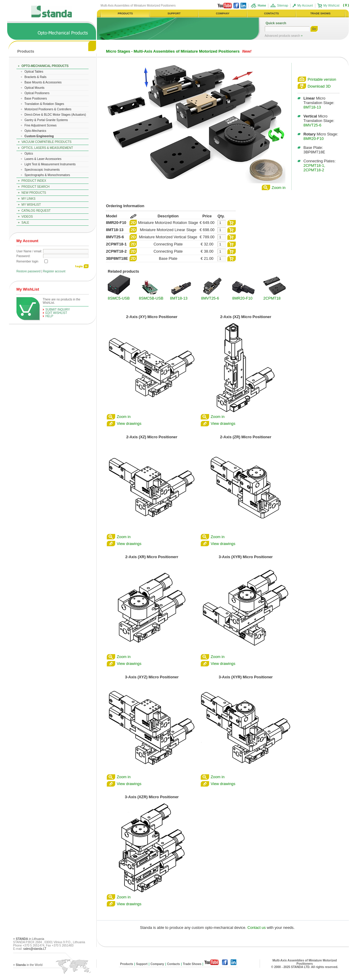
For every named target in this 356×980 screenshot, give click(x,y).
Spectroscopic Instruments (42, 170)
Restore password (29, 271)
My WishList (331, 6)
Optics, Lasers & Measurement (47, 148)
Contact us (257, 928)
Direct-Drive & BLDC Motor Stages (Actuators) (55, 115)
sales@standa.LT (35, 949)
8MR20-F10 (314, 139)
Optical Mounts (35, 88)
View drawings (129, 423)
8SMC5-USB (119, 298)
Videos (27, 217)
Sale (25, 223)
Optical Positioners (37, 93)
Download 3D (319, 86)
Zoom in (279, 188)
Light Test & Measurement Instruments (50, 164)
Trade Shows (192, 964)
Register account (54, 271)
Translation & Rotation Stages (44, 104)
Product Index (34, 181)
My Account (305, 6)
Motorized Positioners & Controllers (48, 109)
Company (157, 964)
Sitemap (283, 6)
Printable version (322, 79)
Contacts (174, 964)
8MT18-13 (312, 107)
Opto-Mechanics (35, 131)
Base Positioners (36, 99)
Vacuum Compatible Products (47, 142)
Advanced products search (283, 36)
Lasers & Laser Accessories (43, 159)
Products (26, 51)
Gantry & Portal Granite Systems (46, 120)
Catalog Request (36, 211)
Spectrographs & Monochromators (47, 175)
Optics (29, 154)
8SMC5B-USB (151, 298)
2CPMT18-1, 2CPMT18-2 (314, 168)
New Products (34, 193)
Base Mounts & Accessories (43, 82)
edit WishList (56, 313)
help (49, 316)
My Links (29, 199)
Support (142, 964)
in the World (29, 965)
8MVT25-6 (312, 125)
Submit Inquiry (58, 310)
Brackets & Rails (35, 77)
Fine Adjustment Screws (41, 125)
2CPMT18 (272, 298)
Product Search (36, 187)
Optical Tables (34, 72)
